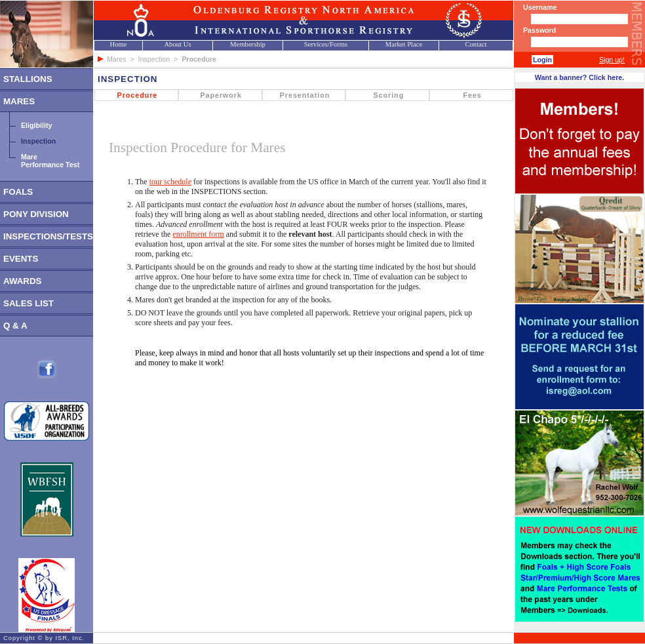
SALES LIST (29, 303)
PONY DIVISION (36, 214)
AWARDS (23, 281)
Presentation (305, 95)
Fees (472, 95)
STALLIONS (28, 79)
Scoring (388, 95)
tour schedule (170, 182)
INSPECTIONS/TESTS (48, 236)
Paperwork (221, 95)
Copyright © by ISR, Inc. (44, 638)
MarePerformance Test (50, 161)
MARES (19, 101)
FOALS (18, 192)
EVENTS (21, 259)
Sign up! (612, 60)
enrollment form (198, 234)
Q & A (15, 326)
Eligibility (36, 125)
